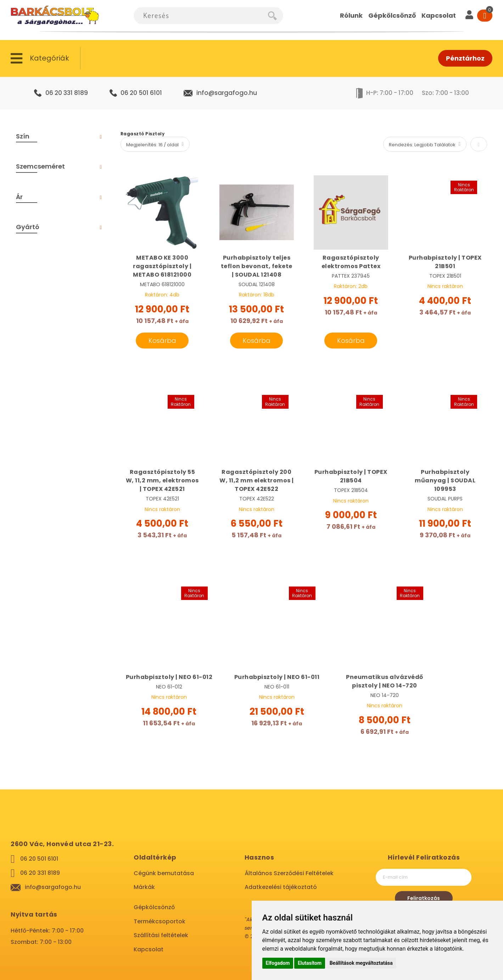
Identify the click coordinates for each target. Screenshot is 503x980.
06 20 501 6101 (141, 93)
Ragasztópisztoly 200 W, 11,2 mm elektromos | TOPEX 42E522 (257, 480)
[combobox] (201, 16)
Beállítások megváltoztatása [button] (361, 963)
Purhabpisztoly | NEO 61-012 (169, 677)
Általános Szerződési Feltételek (289, 873)
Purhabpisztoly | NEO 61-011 (277, 677)
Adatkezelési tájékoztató (281, 887)
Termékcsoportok (160, 921)
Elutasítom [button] (310, 963)
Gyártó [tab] (28, 227)
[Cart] (485, 16)
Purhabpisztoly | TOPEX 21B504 (351, 476)
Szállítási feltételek (161, 935)
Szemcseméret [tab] (40, 166)
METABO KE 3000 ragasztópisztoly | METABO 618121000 (162, 266)
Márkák (144, 887)
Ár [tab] (19, 197)
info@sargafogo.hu (227, 93)
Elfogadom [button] (278, 963)
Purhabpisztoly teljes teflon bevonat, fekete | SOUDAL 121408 (257, 266)
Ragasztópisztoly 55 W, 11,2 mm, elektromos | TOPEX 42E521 (162, 480)
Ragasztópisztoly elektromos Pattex (351, 262)
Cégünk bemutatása (164, 873)
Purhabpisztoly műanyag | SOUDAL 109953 (445, 480)
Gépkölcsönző (154, 907)
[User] (469, 16)
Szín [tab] (23, 136)
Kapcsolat (149, 949)
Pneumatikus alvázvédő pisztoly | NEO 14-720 (385, 681)
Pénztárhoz (465, 58)
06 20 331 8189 (67, 93)
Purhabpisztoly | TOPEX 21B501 (445, 262)
